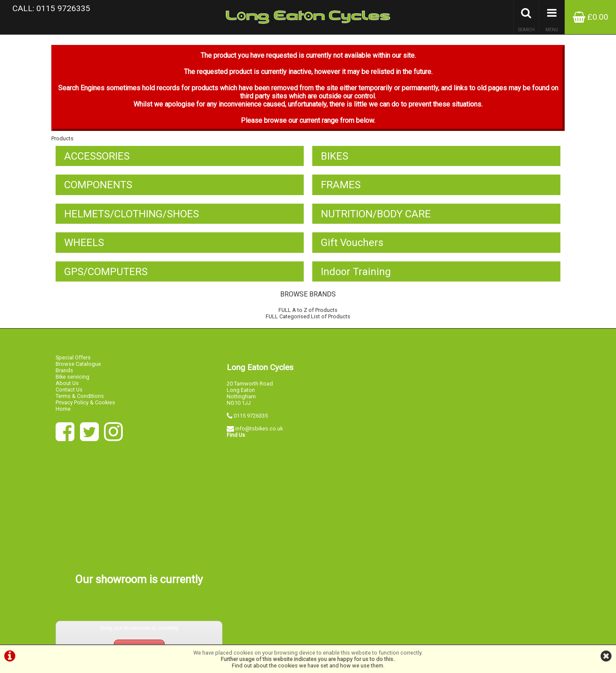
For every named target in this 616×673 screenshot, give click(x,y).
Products (62, 140)
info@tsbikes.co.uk (259, 431)
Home (63, 411)
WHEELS (84, 245)
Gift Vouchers (352, 245)
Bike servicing (73, 379)
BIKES (335, 158)
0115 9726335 (251, 418)
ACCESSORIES (97, 158)
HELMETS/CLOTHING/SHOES (132, 216)
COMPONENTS (98, 187)
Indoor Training (356, 274)
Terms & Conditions (80, 399)
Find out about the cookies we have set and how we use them (308, 666)
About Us (67, 386)
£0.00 (591, 17)
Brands (64, 373)
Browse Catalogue (78, 366)
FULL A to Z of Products (308, 313)
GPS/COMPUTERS (106, 274)
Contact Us (69, 392)
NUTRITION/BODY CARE (376, 216)
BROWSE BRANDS (308, 297)
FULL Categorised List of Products (308, 319)
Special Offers (73, 360)
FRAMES (341, 187)
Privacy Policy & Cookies (85, 405)
